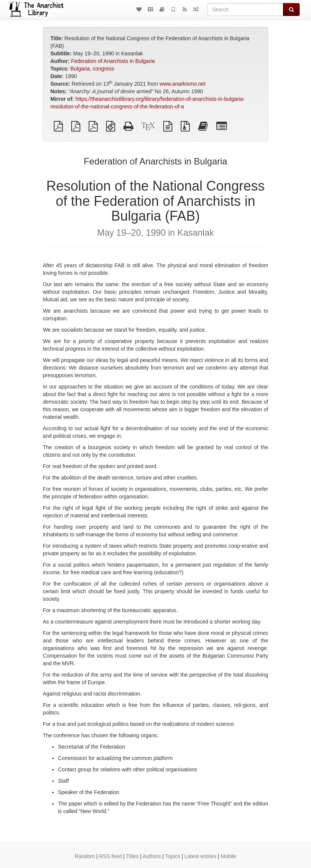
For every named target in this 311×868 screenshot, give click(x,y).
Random (85, 856)
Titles (132, 856)
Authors (152, 856)
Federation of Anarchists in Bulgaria (113, 61)
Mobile (228, 856)
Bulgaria (80, 69)
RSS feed (111, 856)
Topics (173, 856)
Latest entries (200, 856)
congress (104, 69)
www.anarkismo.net (182, 84)
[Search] (245, 9)
